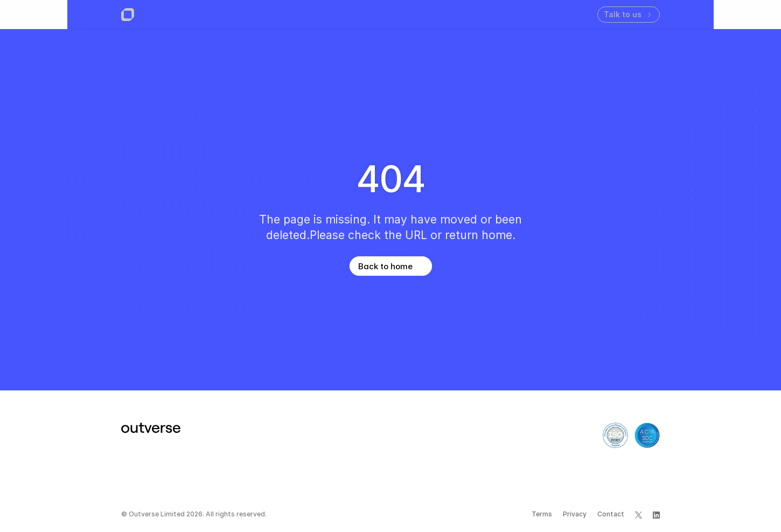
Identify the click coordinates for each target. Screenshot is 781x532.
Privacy (575, 514)
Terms (542, 514)
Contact (611, 514)
